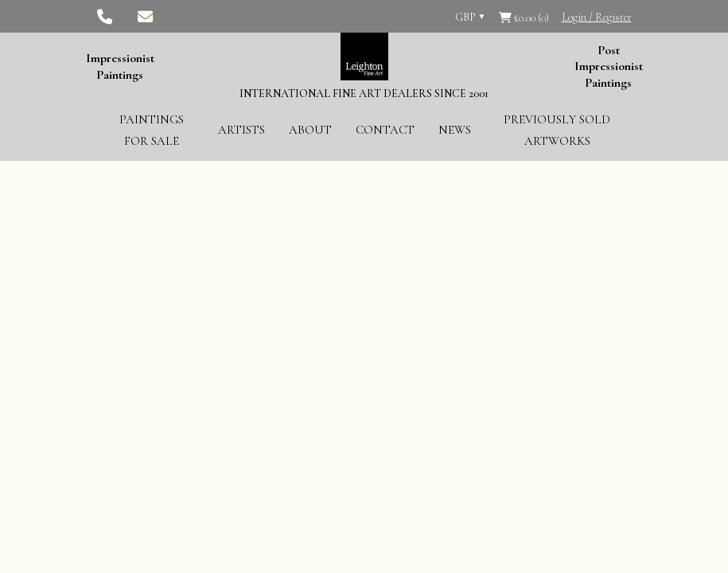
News (455, 130)
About (310, 130)
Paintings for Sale (152, 130)
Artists (241, 130)
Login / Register (597, 17)
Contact (385, 130)
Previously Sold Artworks (557, 130)
